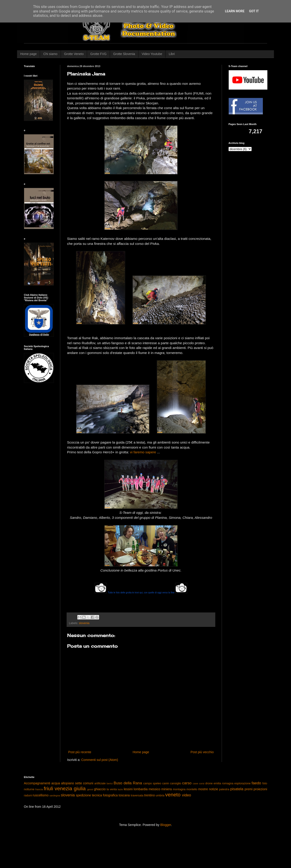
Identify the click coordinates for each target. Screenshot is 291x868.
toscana (124, 795)
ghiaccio (100, 789)
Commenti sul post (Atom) (100, 760)
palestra (224, 789)
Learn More (235, 11)
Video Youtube (152, 54)
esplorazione (242, 783)
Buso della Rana (128, 783)
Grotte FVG (98, 54)
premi (249, 789)
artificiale (100, 783)
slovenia (84, 623)
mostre (203, 789)
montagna (179, 789)
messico (154, 789)
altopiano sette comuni (77, 783)
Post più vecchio (202, 752)
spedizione (83, 795)
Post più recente (80, 752)
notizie (213, 789)
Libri (172, 54)
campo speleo (152, 783)
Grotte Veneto (74, 54)
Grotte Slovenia (124, 54)
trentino (149, 795)
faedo (256, 783)
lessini (128, 789)
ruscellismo (41, 795)
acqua (56, 783)
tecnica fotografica (105, 795)
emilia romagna (224, 783)
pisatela (237, 789)
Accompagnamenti (37, 783)
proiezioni (260, 789)
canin (166, 783)
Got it (254, 11)
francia (39, 789)
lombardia (141, 789)
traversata (137, 795)
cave (196, 783)
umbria (160, 795)
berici (110, 783)
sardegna (55, 795)
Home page (28, 54)
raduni (28, 795)
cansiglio (176, 783)
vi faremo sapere (143, 452)
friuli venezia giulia (65, 789)
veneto (173, 795)
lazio (120, 789)
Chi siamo (50, 54)
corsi (202, 783)
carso (187, 783)
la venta (112, 789)
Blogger (166, 825)
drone (209, 783)
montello (192, 789)
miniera (167, 789)
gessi (90, 789)
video (186, 795)
